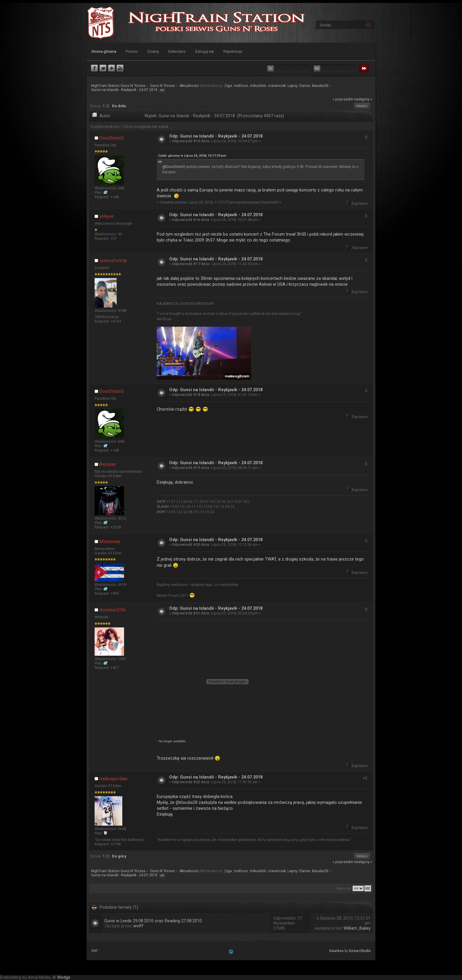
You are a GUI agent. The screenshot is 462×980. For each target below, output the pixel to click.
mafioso (241, 86)
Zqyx (228, 86)
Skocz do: (344, 888)
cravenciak (277, 86)
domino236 (112, 610)
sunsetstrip (113, 260)
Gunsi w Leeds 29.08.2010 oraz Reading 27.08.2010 (153, 921)
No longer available (171, 741)
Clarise (305, 86)
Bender (108, 464)
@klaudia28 (187, 802)
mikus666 (258, 86)
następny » (363, 99)
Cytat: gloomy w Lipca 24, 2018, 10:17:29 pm (192, 156)
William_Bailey (357, 928)
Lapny (292, 86)
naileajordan (113, 779)
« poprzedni (343, 99)
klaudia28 (320, 86)
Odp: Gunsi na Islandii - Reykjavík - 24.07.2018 (216, 136)
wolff (138, 926)
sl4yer (107, 216)
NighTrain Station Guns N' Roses (101, 23)
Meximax (110, 541)
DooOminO (112, 138)
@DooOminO (174, 167)
